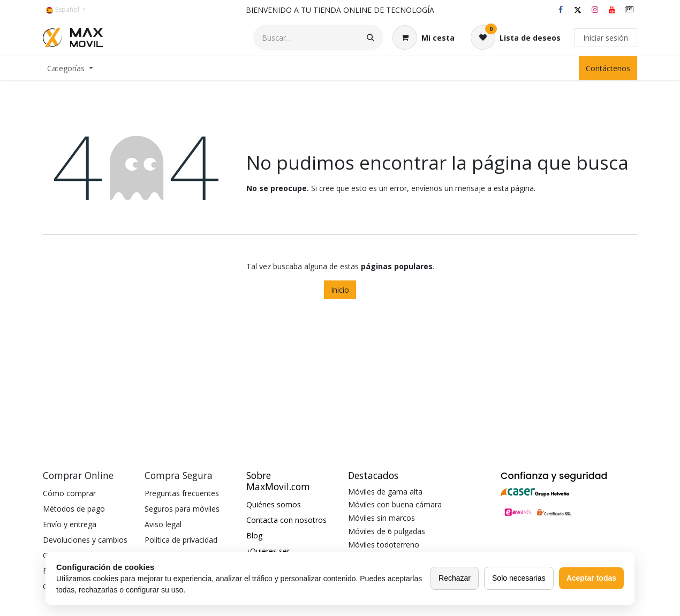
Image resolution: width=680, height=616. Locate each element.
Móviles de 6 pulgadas (387, 531)
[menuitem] (70, 68)
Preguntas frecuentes (182, 493)
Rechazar (455, 578)
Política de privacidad (181, 540)
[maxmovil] (629, 10)
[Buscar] (371, 37)
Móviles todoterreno (384, 545)
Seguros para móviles (182, 509)
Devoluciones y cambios (85, 540)
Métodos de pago (74, 509)
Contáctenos (608, 68)
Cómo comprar (69, 493)
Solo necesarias (519, 578)
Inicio (340, 290)
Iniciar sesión (606, 38)
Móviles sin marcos (381, 518)
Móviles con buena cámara (395, 504)
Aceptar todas (591, 578)
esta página (514, 188)
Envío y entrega (70, 524)
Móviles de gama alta (385, 492)
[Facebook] (561, 10)
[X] (578, 10)
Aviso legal (163, 524)
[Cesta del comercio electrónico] (424, 37)
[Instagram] (595, 10)
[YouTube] (612, 10)
